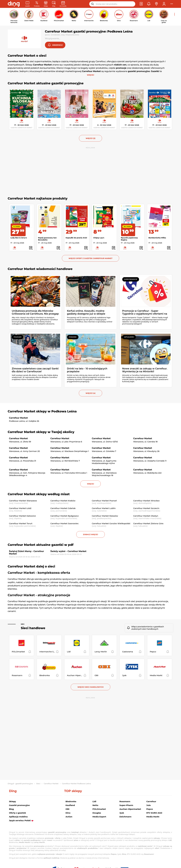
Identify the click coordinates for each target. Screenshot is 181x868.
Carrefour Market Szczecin (146, 509)
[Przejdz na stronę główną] (14, 4)
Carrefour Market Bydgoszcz (65, 516)
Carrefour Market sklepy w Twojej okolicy (41, 432)
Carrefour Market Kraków (63, 501)
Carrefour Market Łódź (20, 509)
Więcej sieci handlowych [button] (90, 687)
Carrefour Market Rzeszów (105, 516)
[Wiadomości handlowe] (54, 4)
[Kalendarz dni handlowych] (63, 4)
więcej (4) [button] (90, 393)
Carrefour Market (51, 784)
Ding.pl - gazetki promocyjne (20, 784)
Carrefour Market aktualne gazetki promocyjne (46, 84)
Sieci (23, 624)
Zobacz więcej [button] (90, 535)
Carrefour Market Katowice (22, 516)
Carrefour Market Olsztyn (146, 516)
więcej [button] (90, 484)
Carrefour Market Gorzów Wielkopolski (111, 524)
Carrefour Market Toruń (21, 524)
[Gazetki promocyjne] (28, 4)
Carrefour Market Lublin (104, 509)
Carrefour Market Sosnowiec (65, 524)
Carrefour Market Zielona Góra (148, 524)
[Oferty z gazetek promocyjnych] (37, 4)
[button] (141, 4)
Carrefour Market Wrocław (146, 501)
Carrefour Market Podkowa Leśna (76, 784)
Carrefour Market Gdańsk (63, 509)
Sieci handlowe (33, 628)
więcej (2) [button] (91, 139)
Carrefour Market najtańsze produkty (38, 199)
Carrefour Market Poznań (104, 501)
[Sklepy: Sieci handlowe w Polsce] (46, 4)
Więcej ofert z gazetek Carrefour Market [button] (91, 259)
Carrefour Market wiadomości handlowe (40, 269)
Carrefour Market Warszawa (23, 501)
